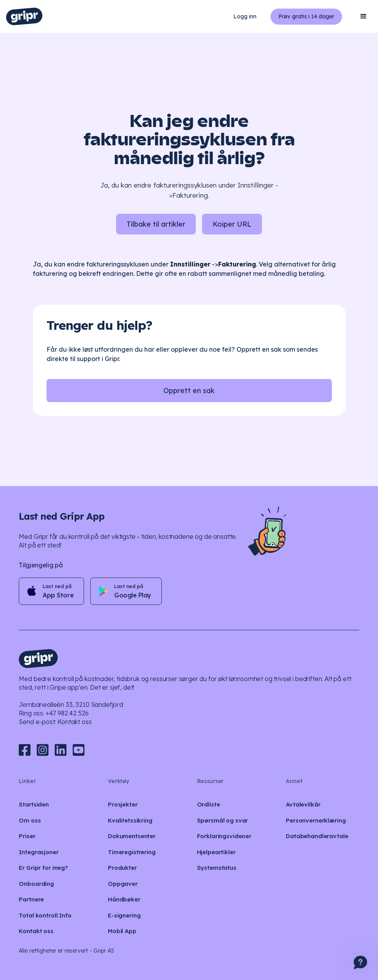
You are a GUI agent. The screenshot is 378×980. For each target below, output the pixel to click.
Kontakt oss (74, 722)
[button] (364, 16)
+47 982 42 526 (67, 713)
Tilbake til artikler (156, 224)
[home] (24, 16)
